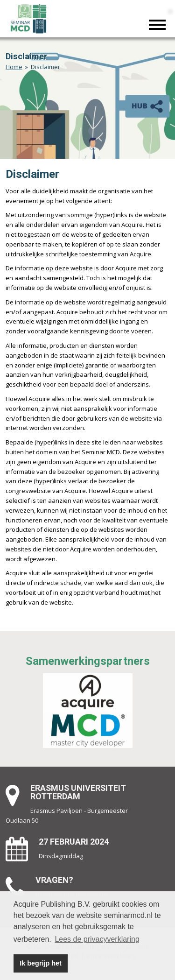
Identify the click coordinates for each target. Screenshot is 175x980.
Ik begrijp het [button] (41, 963)
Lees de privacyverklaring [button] (97, 939)
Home (14, 67)
